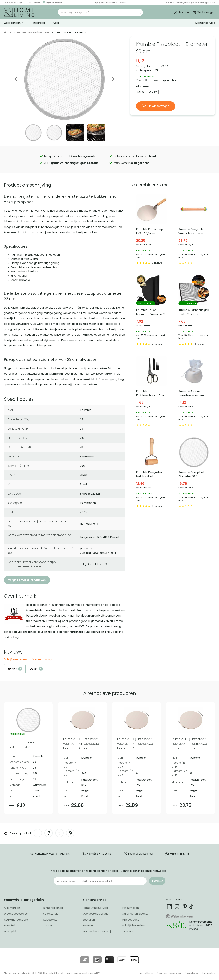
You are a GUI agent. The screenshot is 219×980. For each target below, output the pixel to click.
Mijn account (130, 920)
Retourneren (130, 908)
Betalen (88, 926)
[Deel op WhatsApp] (70, 833)
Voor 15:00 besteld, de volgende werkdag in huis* (190, 3)
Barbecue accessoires (25, 32)
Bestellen (89, 920)
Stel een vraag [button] (42, 659)
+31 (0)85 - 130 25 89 (99, 854)
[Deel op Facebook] (49, 833)
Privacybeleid (192, 973)
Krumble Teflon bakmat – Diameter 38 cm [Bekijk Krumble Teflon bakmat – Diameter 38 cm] (151, 311)
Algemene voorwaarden (169, 973)
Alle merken (12, 908)
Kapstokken (51, 920)
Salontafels (51, 914)
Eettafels (10, 926)
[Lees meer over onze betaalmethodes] (85, 960)
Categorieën (12, 23)
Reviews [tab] (12, 669)
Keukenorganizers (16, 920)
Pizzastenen (44, 32)
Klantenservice (205, 23)
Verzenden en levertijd (97, 931)
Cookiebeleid (208, 973)
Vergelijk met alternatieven (27, 580)
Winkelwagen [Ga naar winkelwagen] (206, 12)
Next (113, 79)
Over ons (128, 931)
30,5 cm (153, 92)
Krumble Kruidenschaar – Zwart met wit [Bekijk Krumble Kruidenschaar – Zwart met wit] (151, 392)
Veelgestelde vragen (96, 914)
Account (184, 12)
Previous (16, 79)
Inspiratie (39, 23)
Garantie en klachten (136, 914)
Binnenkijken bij (53, 908)
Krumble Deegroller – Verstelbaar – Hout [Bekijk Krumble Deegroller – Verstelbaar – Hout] (194, 230)
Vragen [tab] (34, 669)
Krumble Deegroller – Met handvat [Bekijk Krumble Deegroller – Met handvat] (151, 473)
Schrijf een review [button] (16, 659)
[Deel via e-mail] (59, 833)
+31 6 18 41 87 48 (180, 854)
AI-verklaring (147, 973)
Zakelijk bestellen (133, 926)
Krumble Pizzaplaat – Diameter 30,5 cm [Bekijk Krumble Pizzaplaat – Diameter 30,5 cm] (194, 473)
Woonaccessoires (16, 914)
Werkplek (10, 931)
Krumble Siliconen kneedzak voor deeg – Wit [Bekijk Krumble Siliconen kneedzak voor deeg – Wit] (194, 392)
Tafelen (48, 926)
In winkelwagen (159, 106)
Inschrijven (157, 881)
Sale (56, 23)
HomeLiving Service (95, 908)
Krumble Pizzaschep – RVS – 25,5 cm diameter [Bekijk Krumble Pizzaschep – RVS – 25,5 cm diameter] (151, 230)
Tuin (10, 32)
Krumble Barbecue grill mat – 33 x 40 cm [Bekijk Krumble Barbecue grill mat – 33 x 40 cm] (194, 311)
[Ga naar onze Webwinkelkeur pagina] (51, 3)
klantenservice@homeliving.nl (53, 854)
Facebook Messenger (141, 854)
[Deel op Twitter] (38, 833)
